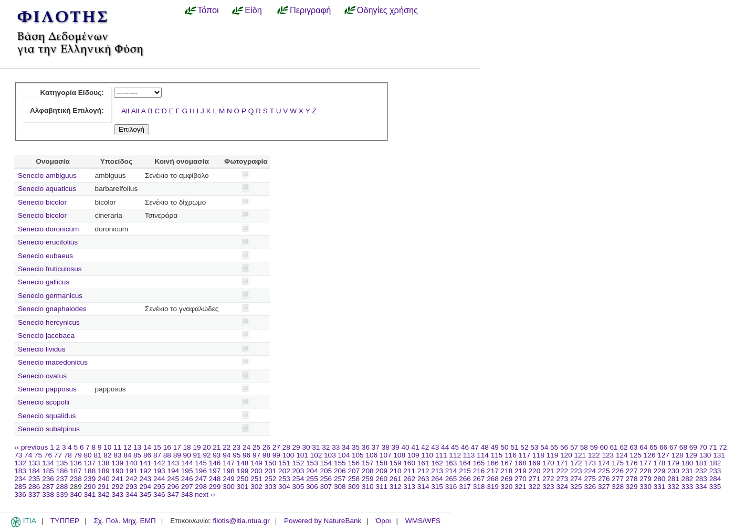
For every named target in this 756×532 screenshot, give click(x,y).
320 (507, 487)
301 (243, 487)
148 (243, 463)
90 (187, 455)
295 (159, 487)
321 (521, 487)
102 (316, 455)
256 (326, 479)
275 (590, 479)
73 (18, 455)
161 (423, 463)
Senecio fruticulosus (50, 269)
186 (62, 471)
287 (48, 487)
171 (562, 463)
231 (687, 471)
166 (493, 463)
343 (117, 494)
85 (137, 455)
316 (451, 487)
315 (437, 487)
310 (368, 487)
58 (584, 447)
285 (20, 487)
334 (701, 487)
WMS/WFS (423, 521)
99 (276, 455)
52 (524, 447)
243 (145, 479)
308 (340, 487)
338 (48, 494)
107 (386, 455)
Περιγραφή (310, 10)
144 (187, 463)
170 (548, 463)
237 (62, 479)
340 (76, 494)
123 (608, 455)
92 (207, 455)
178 (660, 463)
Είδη (253, 10)
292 (117, 487)
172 (576, 463)
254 (298, 479)
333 (687, 487)
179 (673, 463)
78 (68, 455)
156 (354, 463)
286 (34, 487)
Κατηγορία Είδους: (72, 93)
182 (715, 463)
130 (705, 455)
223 (576, 471)
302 (256, 487)
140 (132, 463)
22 (227, 447)
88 (167, 455)
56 (564, 447)
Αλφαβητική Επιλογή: (67, 110)
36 (366, 447)
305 (298, 487)
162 (437, 463)
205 (326, 471)
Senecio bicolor (42, 202)
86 (147, 455)
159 (396, 463)
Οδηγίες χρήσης (387, 10)
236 (48, 479)
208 (368, 471)
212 (423, 471)
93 (217, 455)
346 (159, 494)
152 (298, 463)
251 (256, 479)
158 (381, 463)
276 (604, 479)
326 (590, 487)
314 (423, 487)
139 (117, 463)
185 (48, 471)
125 (636, 455)
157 (368, 463)
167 (507, 463)
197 (215, 471)
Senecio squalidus (47, 416)
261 (396, 479)
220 (535, 471)
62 (623, 447)
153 (312, 463)
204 (312, 471)
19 (197, 447)
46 (465, 447)
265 (451, 479)
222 (562, 471)
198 (229, 471)
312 (396, 487)
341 (90, 494)
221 (548, 471)
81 (97, 455)
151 (284, 463)
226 (618, 471)
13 (137, 447)
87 (157, 455)
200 (256, 471)
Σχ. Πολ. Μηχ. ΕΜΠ (124, 521)
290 (90, 487)
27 (276, 447)
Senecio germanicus (50, 296)
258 (354, 479)
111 (441, 455)
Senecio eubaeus (45, 256)
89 (177, 455)
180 (687, 463)
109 (413, 455)
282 (687, 479)
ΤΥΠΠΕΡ (65, 521)
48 (485, 447)
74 (28, 455)
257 (340, 479)
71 (713, 447)
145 (201, 463)
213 (437, 471)
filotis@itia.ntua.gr (241, 521)
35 (356, 447)
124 (622, 455)
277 (618, 479)
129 (691, 455)
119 (553, 455)
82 (107, 455)
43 (435, 447)
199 (243, 471)
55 (554, 447)
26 (266, 447)
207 (354, 471)
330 (645, 487)
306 (312, 487)
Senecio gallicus (44, 282)
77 (58, 455)
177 (645, 463)
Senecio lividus (42, 349)
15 (157, 447)
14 (147, 447)
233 (715, 471)
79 (78, 455)
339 (62, 494)
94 (227, 455)
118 (538, 455)
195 (187, 471)
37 (376, 447)
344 (132, 494)
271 (535, 479)
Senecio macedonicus (53, 362)
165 (479, 463)
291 (104, 487)
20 (207, 447)
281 (673, 479)
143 (173, 463)
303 (271, 487)
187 (76, 471)
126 (650, 455)
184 (34, 471)
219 (521, 471)
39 (396, 447)
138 (104, 463)
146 (215, 463)
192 (145, 471)
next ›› (205, 494)
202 (284, 471)
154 (326, 463)
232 (701, 471)
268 (493, 479)
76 (48, 455)
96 (246, 455)
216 (479, 471)
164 (465, 463)
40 (405, 447)
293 (132, 487)
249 (229, 479)
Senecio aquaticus (47, 189)
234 (20, 479)
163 (451, 463)
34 (346, 447)
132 (20, 463)
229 (660, 471)
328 (618, 487)
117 (525, 455)
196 (201, 471)
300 (229, 487)
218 (507, 471)
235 (34, 479)
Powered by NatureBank (323, 521)
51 (514, 447)
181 (701, 463)
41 (415, 447)
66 (663, 447)
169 (535, 463)
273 (562, 479)
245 (173, 479)
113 (469, 455)
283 (701, 479)
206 (340, 471)
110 (427, 455)
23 (237, 447)
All (125, 111)
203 (298, 471)
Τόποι (208, 10)
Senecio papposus (47, 389)
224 (590, 471)
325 (576, 487)
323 (548, 487)
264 (437, 479)
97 (256, 455)
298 (201, 487)
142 (159, 463)
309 (354, 487)
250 (243, 479)
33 (336, 447)
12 (127, 447)
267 (479, 479)
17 (177, 447)
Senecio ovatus (42, 376)
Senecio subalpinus (49, 429)
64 (643, 447)
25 (256, 447)
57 (574, 447)
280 (660, 479)
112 (455, 455)
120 (566, 455)
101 (302, 455)
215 (465, 471)
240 (104, 479)
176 (632, 463)
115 (497, 455)
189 (104, 471)
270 (521, 479)
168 (521, 463)
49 (495, 447)
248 (215, 479)
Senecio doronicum (48, 229)
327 (604, 487)
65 (653, 447)
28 (286, 447)
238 (76, 479)
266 (465, 479)
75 (38, 455)
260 (381, 479)
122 (594, 455)
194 (173, 471)
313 (409, 487)
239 (90, 479)
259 (368, 479)
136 (76, 463)
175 (618, 463)
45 (455, 447)
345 (145, 494)
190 (117, 471)
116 (511, 455)
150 (271, 463)
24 (246, 447)
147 (229, 463)
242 (132, 479)
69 (693, 447)
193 (159, 471)
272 (548, 479)
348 (187, 494)
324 (562, 487)
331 (660, 487)
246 (187, 479)
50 (505, 447)
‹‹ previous (31, 447)
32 (326, 447)
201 (271, 471)
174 (604, 463)
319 (493, 487)
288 (62, 487)
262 (409, 479)
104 (344, 455)
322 (535, 487)
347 (173, 494)
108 (399, 455)
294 (145, 487)
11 (117, 447)
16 (167, 447)
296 (173, 487)
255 (312, 479)
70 (703, 447)
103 (330, 455)
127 (663, 455)
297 (187, 487)
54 (544, 447)
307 (326, 487)
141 (145, 463)
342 (104, 494)
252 (271, 479)
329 (632, 487)
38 (386, 447)
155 (340, 463)
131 (719, 455)
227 (632, 471)
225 (604, 471)
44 (445, 447)
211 (409, 471)
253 (284, 479)
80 (88, 455)
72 (723, 447)
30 (306, 447)
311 (381, 487)
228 (645, 471)
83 (117, 455)
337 (34, 494)
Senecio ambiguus (47, 175)
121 (580, 455)
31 (316, 447)
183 (20, 471)
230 (673, 471)
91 (197, 455)
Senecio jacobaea (46, 336)
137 (90, 463)
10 (107, 447)
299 (215, 487)
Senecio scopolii (44, 402)
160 (409, 463)
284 (715, 479)
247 (201, 479)
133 (34, 463)
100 (288, 455)
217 (493, 471)
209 (381, 471)
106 (371, 455)
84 (127, 455)
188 (90, 471)
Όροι (384, 521)
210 (396, 471)
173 (590, 463)
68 (683, 447)
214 (451, 471)
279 (645, 479)
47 (475, 447)
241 (117, 479)
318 (479, 487)
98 (266, 455)
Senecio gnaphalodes (52, 309)
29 (296, 447)
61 (614, 447)
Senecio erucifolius (48, 242)
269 (507, 479)
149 (256, 463)
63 (633, 447)
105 (358, 455)
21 (217, 447)
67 (673, 447)
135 (62, 463)
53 (534, 447)
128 (678, 455)
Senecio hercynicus (49, 322)
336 (20, 494)
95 (237, 455)
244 (159, 479)
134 (48, 463)
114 (483, 455)
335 (715, 487)
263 (423, 479)
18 (187, 447)
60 (604, 447)
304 (284, 487)
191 (132, 471)
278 (632, 479)
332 (673, 487)
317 (465, 487)
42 (425, 447)
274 (576, 479)
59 (594, 447)
